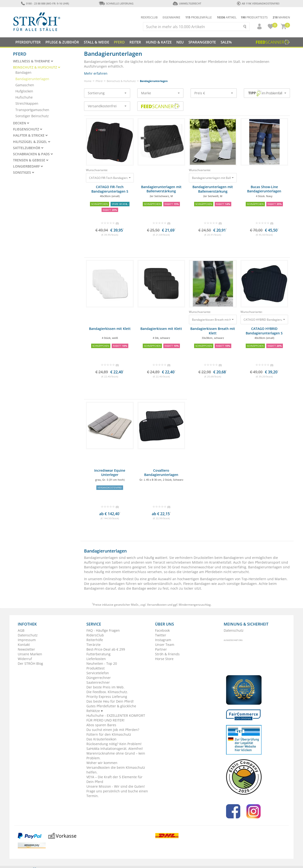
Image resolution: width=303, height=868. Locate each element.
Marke (160, 93)
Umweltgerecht (187, 3)
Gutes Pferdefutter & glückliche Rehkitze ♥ (111, 708)
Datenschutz (28, 635)
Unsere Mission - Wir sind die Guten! (116, 786)
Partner (161, 649)
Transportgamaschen (32, 110)
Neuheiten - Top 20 (102, 663)
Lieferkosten (96, 659)
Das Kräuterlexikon (101, 739)
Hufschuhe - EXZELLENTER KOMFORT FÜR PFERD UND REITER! (116, 718)
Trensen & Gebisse (31, 160)
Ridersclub (149, 17)
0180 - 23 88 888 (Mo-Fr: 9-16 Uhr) (45, 3)
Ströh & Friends (167, 654)
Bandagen (23, 72)
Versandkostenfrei (107, 106)
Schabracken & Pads (33, 154)
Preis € (214, 93)
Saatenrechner (98, 682)
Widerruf (25, 659)
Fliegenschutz (28, 129)
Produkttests (254, 17)
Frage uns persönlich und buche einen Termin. (117, 793)
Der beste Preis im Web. (105, 687)
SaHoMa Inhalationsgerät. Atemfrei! (115, 749)
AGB (21, 630)
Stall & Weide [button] (96, 42)
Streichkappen (27, 103)
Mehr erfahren (96, 73)
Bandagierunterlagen (32, 79)
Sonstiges (24, 173)
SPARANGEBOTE (202, 42)
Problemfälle (199, 17)
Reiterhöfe (95, 640)
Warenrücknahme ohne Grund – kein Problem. (116, 756)
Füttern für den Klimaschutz (109, 734)
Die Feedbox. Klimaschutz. (107, 692)
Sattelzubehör (28, 148)
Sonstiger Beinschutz (32, 116)
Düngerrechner (99, 678)
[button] (257, 26)
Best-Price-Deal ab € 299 (106, 649)
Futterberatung (98, 654)
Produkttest (96, 668)
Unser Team (165, 645)
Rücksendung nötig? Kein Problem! (114, 744)
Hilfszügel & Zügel (32, 142)
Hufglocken (24, 91)
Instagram (163, 640)
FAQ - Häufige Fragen (103, 630)
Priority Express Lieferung (107, 697)
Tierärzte (94, 645)
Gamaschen (25, 85)
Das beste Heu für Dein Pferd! (110, 701)
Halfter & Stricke (30, 135)
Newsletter (26, 649)
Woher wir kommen (102, 763)
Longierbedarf (28, 166)
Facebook (162, 630)
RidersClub (95, 635)
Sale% (226, 42)
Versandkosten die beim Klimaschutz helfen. (116, 770)
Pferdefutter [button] (28, 42)
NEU (180, 42)
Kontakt (24, 645)
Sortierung (107, 93)
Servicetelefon (98, 673)
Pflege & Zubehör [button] (62, 42)
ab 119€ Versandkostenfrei (258, 3)
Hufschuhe (24, 97)
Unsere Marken (30, 654)
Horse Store (164, 659)
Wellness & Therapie (33, 61)
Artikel (227, 17)
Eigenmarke (172, 17)
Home (88, 81)
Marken (281, 17)
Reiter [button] (135, 42)
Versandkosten (157, 605)
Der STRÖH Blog (30, 663)
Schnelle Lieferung (116, 3)
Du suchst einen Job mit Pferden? (113, 730)
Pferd (99, 81)
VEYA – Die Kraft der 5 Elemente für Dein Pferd (114, 779)
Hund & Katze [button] (159, 42)
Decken (21, 123)
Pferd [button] (119, 42)
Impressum (27, 640)
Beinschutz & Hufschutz (121, 81)
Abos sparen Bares (101, 725)
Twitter (161, 635)
